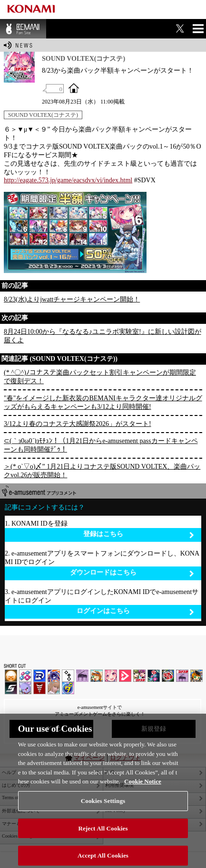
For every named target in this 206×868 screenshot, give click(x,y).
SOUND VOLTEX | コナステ (11, 688)
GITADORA (54, 676)
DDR (25, 676)
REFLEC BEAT (25, 688)
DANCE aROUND (125, 676)
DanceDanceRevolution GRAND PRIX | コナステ (154, 676)
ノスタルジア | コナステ (182, 676)
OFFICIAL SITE (74, 88)
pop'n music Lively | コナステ (196, 676)
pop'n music (97, 676)
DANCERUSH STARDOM (39, 676)
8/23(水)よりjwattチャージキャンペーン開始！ (72, 299)
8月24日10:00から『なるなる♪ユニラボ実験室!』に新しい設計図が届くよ (103, 336)
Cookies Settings (103, 804)
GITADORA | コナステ (168, 676)
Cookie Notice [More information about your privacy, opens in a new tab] (143, 785)
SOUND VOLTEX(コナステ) (43, 115)
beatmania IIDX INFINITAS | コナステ (139, 676)
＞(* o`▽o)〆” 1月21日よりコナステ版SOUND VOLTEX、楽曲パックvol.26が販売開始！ (102, 471)
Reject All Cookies (103, 832)
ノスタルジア (82, 676)
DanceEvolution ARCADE (54, 688)
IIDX (11, 676)
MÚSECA (39, 688)
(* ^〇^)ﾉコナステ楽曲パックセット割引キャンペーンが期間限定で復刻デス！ (100, 377)
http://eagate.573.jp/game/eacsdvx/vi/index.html (68, 180)
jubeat (68, 676)
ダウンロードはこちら (132, 573)
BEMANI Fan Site (23, 29)
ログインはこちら (136, 611)
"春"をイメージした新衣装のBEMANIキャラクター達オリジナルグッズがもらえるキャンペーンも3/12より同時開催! (103, 402)
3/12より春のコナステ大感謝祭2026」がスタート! (78, 424)
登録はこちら (139, 534)
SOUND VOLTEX (111, 676)
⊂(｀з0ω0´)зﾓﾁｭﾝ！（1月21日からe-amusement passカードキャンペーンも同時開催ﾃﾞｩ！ (101, 445)
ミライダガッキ (68, 688)
